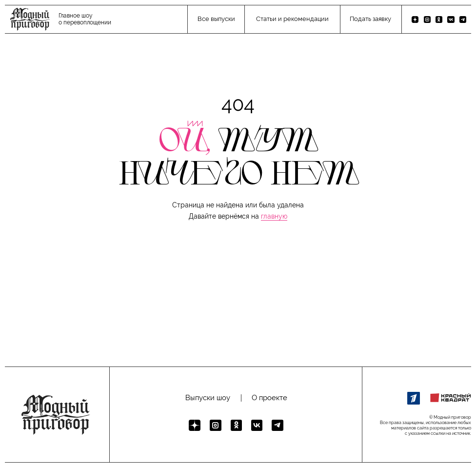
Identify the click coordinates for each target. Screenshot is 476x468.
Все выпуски (216, 19)
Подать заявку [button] (370, 19)
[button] (238, 327)
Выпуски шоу (208, 398)
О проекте (269, 398)
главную (274, 216)
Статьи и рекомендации (292, 19)
